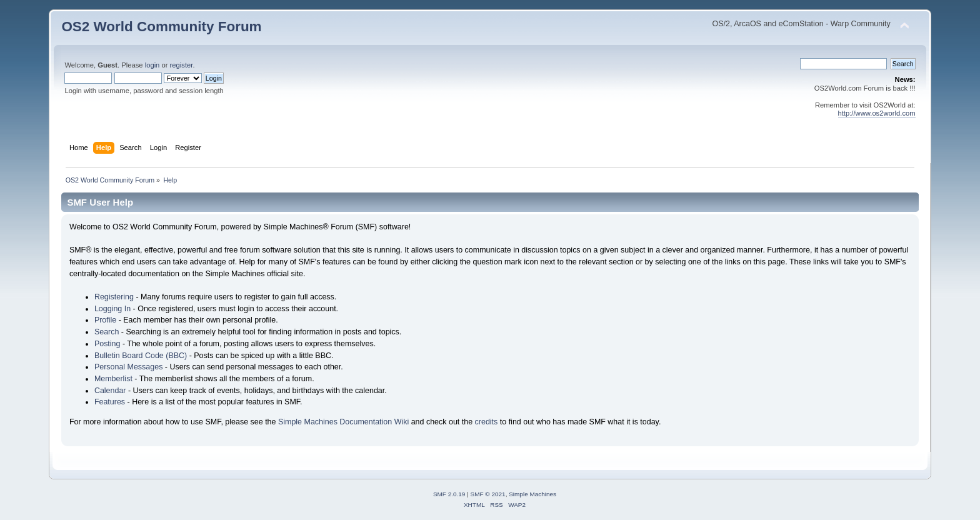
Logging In (112, 309)
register (182, 65)
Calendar (110, 391)
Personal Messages (129, 367)
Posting (107, 344)
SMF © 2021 (488, 494)
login (152, 65)
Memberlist (113, 379)
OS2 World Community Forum (161, 27)
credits (487, 422)
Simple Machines (532, 494)
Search (107, 332)
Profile (105, 320)
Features (110, 402)
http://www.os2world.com (877, 113)
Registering (114, 297)
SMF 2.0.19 (449, 494)
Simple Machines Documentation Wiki (343, 422)
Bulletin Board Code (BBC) (141, 356)
